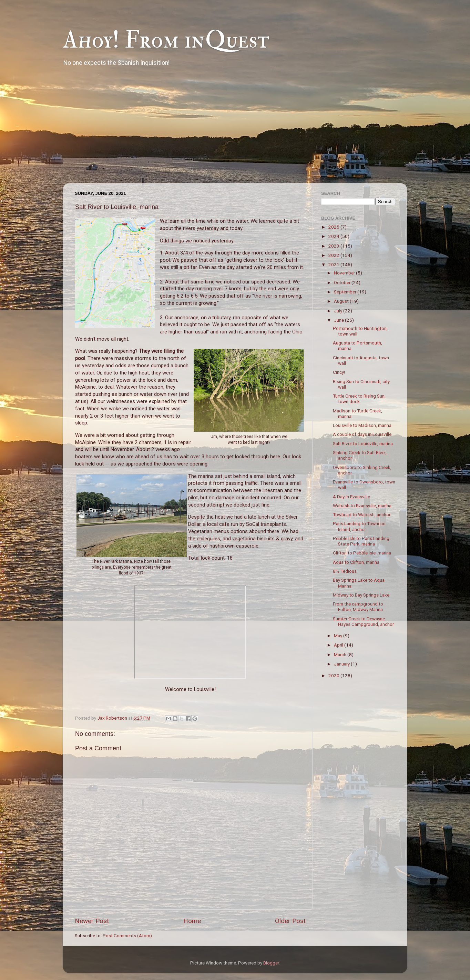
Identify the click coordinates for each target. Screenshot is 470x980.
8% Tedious (345, 571)
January (342, 664)
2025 (334, 227)
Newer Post (92, 921)
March (341, 654)
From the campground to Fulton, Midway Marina (358, 607)
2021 (334, 264)
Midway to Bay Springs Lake (361, 595)
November (345, 273)
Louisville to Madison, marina (362, 425)
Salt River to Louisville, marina (363, 443)
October (343, 282)
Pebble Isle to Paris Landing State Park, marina (361, 541)
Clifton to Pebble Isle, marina (362, 553)
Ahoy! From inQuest (166, 40)
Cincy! (339, 372)
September (346, 292)
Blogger (271, 963)
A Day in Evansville (351, 497)
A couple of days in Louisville (362, 434)
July (339, 311)
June (339, 320)
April (339, 645)
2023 (334, 246)
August (342, 301)
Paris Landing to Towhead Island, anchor (359, 526)
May (339, 636)
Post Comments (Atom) (127, 936)
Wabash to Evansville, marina (362, 506)
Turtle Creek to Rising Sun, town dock (359, 399)
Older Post (290, 921)
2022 (334, 255)
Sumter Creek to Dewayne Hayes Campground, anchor (363, 621)
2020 (334, 676)
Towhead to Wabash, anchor (362, 514)
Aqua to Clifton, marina (356, 562)
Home (192, 921)
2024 (334, 236)
